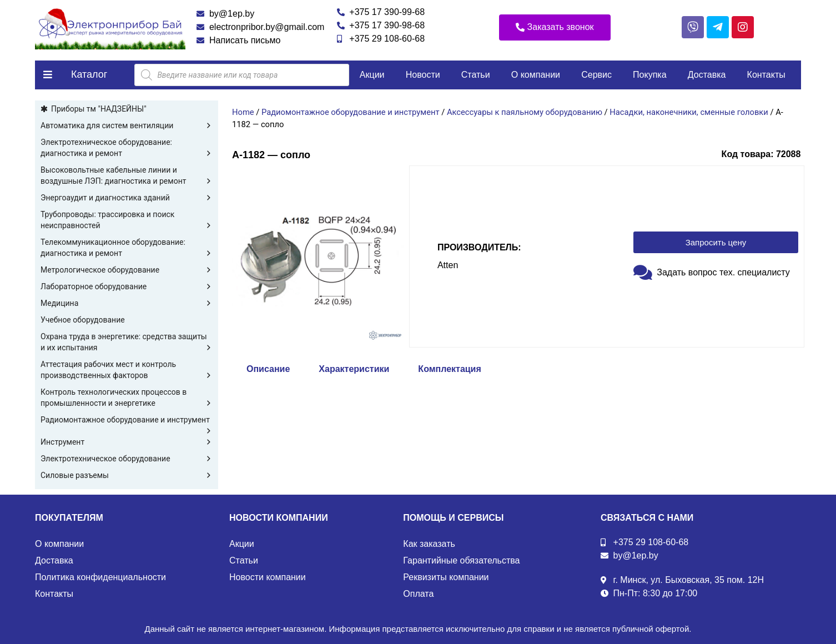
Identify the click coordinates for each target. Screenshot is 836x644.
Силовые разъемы (127, 475)
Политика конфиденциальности (100, 577)
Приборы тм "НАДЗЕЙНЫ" (99, 109)
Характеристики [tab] (354, 369)
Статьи (476, 75)
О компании (536, 75)
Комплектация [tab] (449, 369)
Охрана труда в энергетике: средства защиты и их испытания (127, 343)
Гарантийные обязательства (461, 560)
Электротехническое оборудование (127, 459)
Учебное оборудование (83, 320)
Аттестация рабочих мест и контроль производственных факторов (127, 370)
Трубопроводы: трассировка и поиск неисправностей (127, 220)
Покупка (650, 75)
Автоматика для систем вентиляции (127, 125)
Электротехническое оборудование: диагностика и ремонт (127, 148)
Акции (372, 75)
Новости (423, 75)
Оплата (418, 594)
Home (243, 112)
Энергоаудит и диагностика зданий (127, 198)
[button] (555, 27)
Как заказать (429, 544)
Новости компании (268, 577)
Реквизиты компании (446, 577)
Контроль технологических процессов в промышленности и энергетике (127, 398)
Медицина (127, 303)
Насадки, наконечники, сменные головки (689, 112)
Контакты (766, 75)
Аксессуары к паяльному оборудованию (525, 112)
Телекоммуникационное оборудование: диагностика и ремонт (127, 248)
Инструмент (127, 442)
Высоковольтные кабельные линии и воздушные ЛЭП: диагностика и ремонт (127, 176)
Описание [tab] (268, 369)
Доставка (707, 75)
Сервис (596, 75)
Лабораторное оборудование (127, 286)
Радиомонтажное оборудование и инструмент (127, 420)
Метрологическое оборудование (127, 270)
